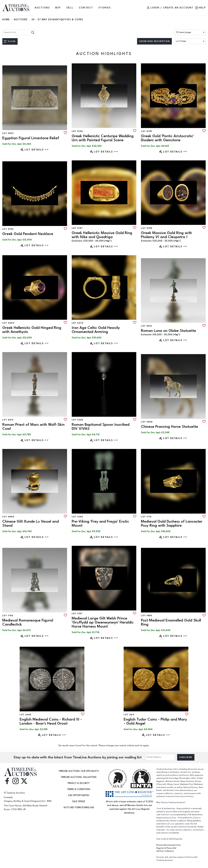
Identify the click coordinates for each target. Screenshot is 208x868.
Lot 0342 (78, 420)
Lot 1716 (146, 517)
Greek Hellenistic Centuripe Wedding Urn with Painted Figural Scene (103, 138)
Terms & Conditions (79, 789)
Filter (12, 41)
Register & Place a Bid (166, 848)
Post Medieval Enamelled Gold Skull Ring (171, 622)
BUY (58, 8)
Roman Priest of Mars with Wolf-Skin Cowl (33, 427)
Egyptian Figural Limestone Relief (31, 138)
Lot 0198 (146, 228)
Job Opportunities (79, 795)
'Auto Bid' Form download (79, 808)
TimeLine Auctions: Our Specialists (79, 771)
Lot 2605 (25, 715)
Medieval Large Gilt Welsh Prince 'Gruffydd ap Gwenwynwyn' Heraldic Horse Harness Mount (103, 622)
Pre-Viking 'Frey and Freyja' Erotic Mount (100, 523)
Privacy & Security (79, 783)
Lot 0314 (8, 420)
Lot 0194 (77, 131)
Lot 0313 (146, 326)
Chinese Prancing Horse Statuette (169, 427)
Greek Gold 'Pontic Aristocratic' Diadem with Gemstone (167, 138)
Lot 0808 (8, 517)
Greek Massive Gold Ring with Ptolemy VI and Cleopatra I (166, 235)
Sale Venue (79, 801)
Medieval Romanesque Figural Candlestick (28, 622)
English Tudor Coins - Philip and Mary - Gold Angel (155, 721)
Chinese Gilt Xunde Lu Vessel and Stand (31, 523)
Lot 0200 (8, 323)
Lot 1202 (77, 517)
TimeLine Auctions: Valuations (79, 777)
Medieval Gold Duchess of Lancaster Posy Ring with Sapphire (172, 523)
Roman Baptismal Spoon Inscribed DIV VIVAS (101, 427)
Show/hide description (154, 41)
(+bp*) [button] (108, 241)
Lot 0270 (78, 323)
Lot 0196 (8, 229)
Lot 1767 (77, 614)
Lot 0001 (8, 133)
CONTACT (86, 8)
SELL (70, 8)
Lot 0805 (147, 422)
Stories (105, 8)
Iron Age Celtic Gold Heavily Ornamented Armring (96, 330)
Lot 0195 (146, 131)
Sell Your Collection (165, 851)
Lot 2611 (129, 715)
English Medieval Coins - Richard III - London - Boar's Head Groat (51, 721)
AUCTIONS (42, 8)
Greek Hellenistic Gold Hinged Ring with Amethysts (32, 330)
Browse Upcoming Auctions (169, 845)
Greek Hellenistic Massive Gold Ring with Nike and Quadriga (102, 235)
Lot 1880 (146, 616)
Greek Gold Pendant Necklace (28, 234)
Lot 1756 (8, 616)
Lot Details (37, 150)
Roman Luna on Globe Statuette (168, 331)
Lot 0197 (77, 228)
